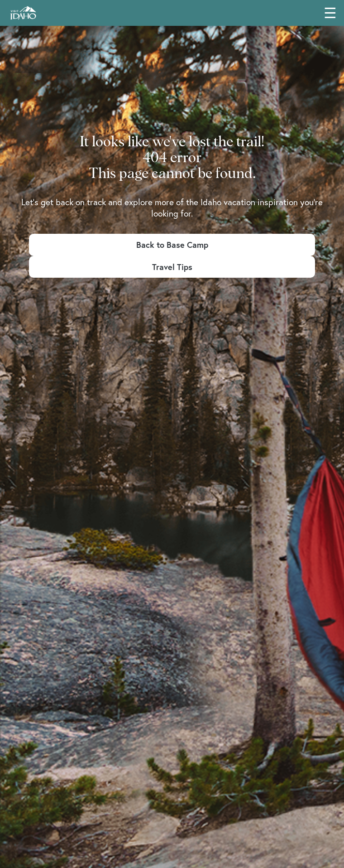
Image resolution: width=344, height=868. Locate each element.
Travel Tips (172, 267)
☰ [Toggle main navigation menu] (330, 13)
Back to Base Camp (172, 245)
